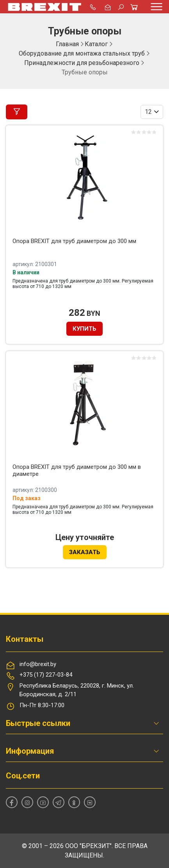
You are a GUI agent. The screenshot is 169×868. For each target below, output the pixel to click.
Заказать (85, 552)
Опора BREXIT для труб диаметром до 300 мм (74, 241)
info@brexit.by (38, 664)
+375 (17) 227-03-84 (46, 675)
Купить (84, 329)
